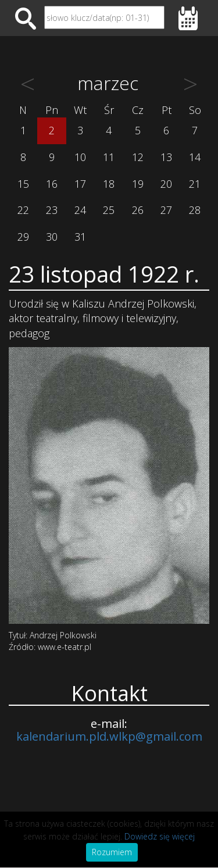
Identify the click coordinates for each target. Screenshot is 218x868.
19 (138, 184)
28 (195, 210)
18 (109, 184)
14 (195, 157)
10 (80, 157)
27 (166, 210)
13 (166, 157)
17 (80, 184)
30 (52, 237)
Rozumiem (112, 852)
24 (80, 210)
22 (23, 210)
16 (52, 184)
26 (138, 210)
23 (52, 210)
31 (80, 237)
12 (138, 157)
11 (109, 157)
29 (23, 237)
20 (166, 184)
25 (109, 210)
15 (23, 184)
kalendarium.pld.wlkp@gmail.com (109, 736)
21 (195, 184)
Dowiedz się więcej (160, 836)
